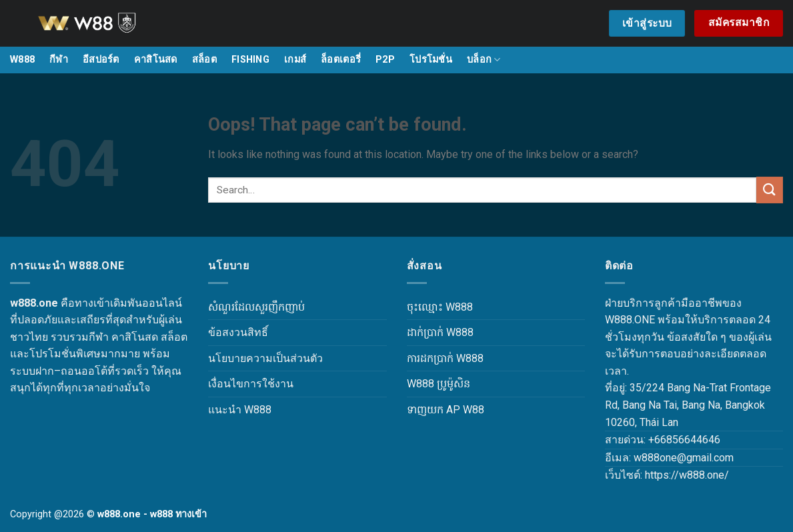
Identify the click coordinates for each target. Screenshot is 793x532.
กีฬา (59, 60)
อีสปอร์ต (101, 60)
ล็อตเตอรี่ (341, 60)
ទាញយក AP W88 (446, 410)
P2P (385, 60)
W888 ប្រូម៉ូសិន (439, 384)
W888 (22, 60)
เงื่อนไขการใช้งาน (251, 384)
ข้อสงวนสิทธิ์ (238, 332)
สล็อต (204, 60)
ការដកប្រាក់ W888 (445, 358)
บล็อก (484, 60)
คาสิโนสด (156, 60)
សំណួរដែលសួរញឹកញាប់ (256, 307)
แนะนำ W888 (240, 410)
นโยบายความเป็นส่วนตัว (265, 358)
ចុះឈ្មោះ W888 (440, 307)
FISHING (250, 60)
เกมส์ (295, 60)
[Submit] (770, 190)
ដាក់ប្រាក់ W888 (440, 332)
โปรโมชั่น (431, 60)
